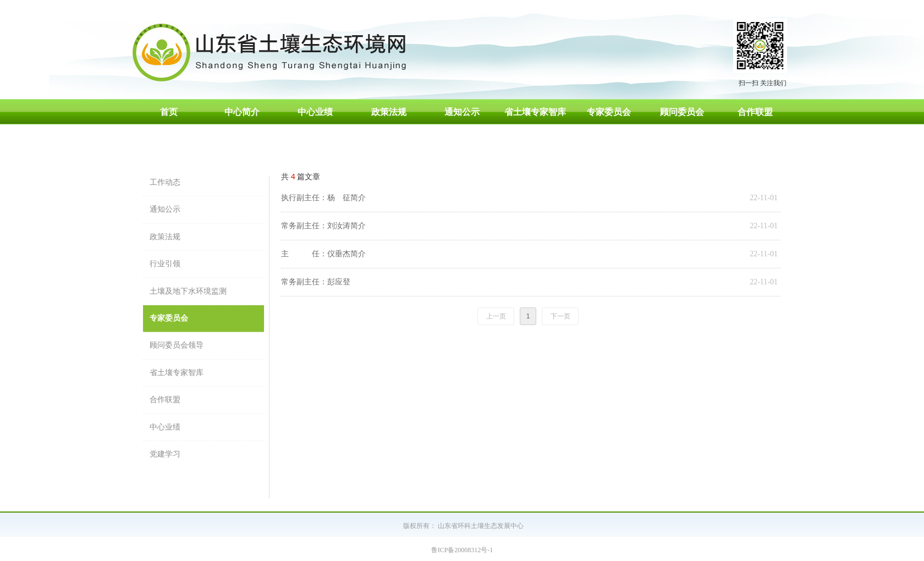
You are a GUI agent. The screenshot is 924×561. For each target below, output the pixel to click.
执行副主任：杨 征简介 (323, 198)
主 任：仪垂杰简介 (323, 254)
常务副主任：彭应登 (316, 282)
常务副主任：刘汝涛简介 (323, 226)
